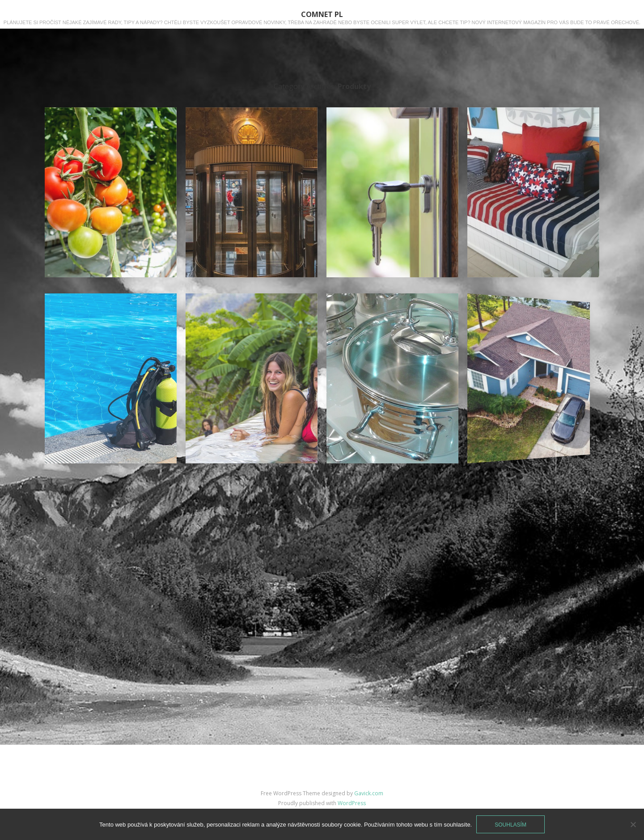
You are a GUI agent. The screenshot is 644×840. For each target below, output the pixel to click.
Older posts (290, 708)
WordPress (352, 803)
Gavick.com (369, 793)
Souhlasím (511, 825)
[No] (633, 824)
